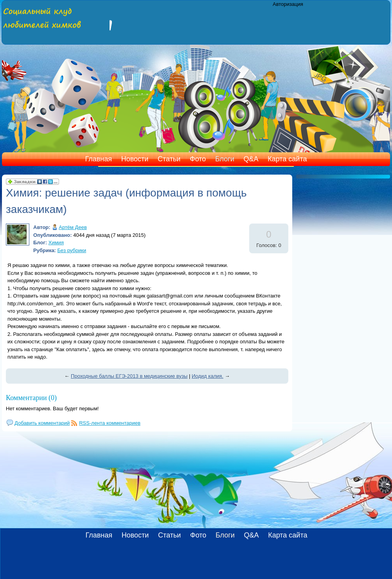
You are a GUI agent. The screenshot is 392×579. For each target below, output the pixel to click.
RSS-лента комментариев (110, 423)
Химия (56, 243)
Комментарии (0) (31, 398)
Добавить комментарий (42, 423)
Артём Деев (73, 227)
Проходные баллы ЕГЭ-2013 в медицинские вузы (129, 376)
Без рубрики (72, 250)
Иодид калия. (208, 376)
